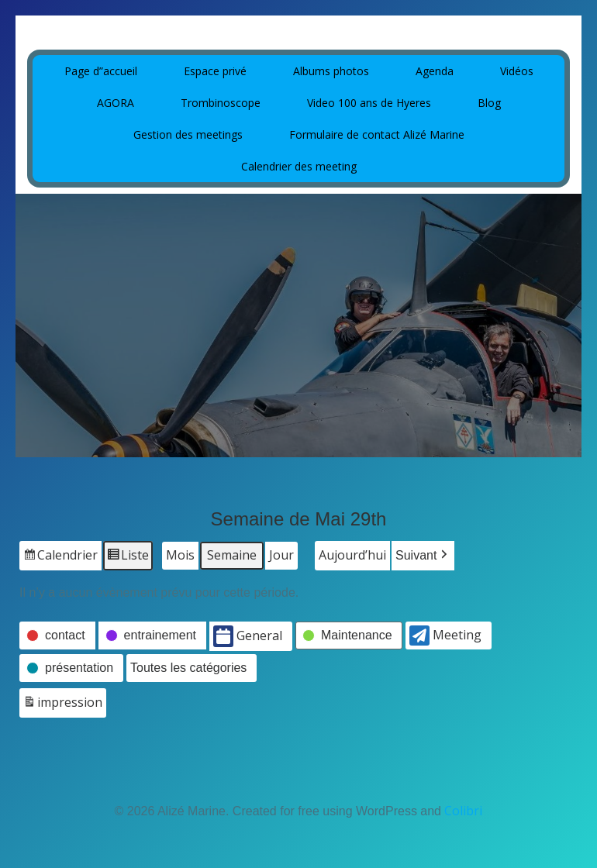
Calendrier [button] (60, 558)
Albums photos (331, 71)
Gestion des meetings (188, 134)
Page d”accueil (101, 71)
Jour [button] (281, 555)
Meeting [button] (445, 635)
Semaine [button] (232, 555)
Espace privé (215, 71)
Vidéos (517, 71)
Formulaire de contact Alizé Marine (377, 134)
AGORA (116, 103)
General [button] (248, 637)
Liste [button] (128, 558)
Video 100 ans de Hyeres (369, 103)
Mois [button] (180, 555)
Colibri (463, 811)
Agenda (435, 71)
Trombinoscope (221, 103)
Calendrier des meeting (299, 166)
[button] (423, 556)
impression (62, 705)
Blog (489, 103)
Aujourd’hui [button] (352, 555)
